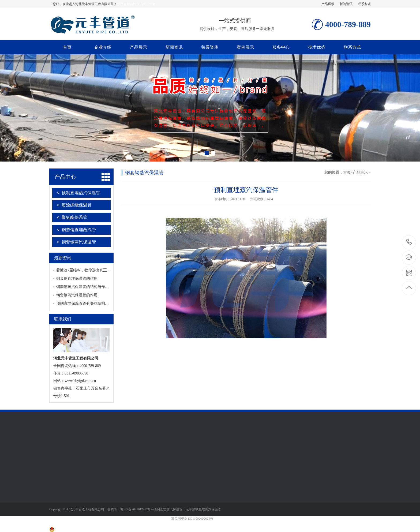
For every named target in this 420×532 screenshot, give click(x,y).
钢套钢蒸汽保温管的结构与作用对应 (86, 287)
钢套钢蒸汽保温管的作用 (77, 295)
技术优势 (317, 47)
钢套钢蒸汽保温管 (79, 242)
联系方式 (364, 4)
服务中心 (281, 47)
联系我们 (63, 319)
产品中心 (65, 177)
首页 (67, 47)
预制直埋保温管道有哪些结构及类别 (86, 303)
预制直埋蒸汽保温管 (81, 193)
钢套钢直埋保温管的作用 (77, 278)
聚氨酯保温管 (74, 217)
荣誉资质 (210, 47)
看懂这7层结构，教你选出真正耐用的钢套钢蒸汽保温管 (102, 270)
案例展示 (245, 47)
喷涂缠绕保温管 (77, 205)
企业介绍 (103, 47)
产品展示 (328, 4)
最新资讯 (63, 258)
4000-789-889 (409, 242)
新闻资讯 (346, 4)
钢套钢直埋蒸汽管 (79, 230)
